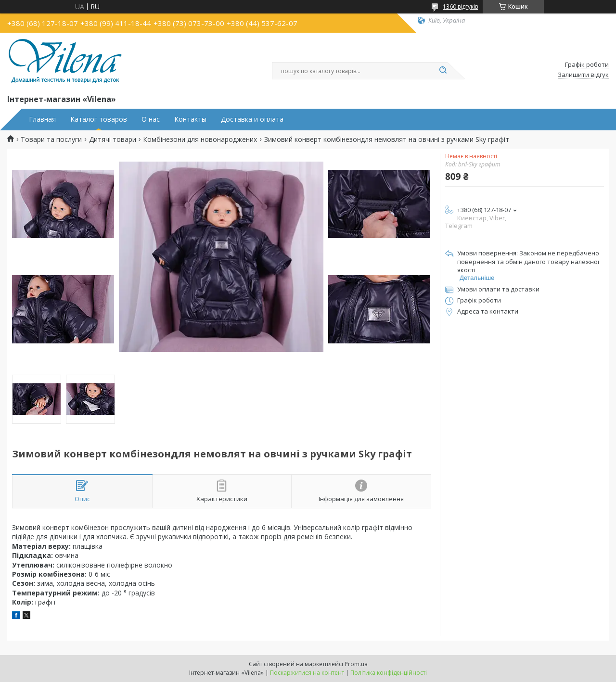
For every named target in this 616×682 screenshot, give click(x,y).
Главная (42, 119)
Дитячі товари (113, 139)
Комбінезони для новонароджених (200, 139)
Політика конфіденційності (389, 673)
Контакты (190, 119)
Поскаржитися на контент (307, 673)
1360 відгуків (460, 6)
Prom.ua (356, 664)
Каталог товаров (99, 119)
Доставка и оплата (252, 119)
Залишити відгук (583, 75)
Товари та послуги (51, 139)
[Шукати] (443, 71)
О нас (151, 119)
